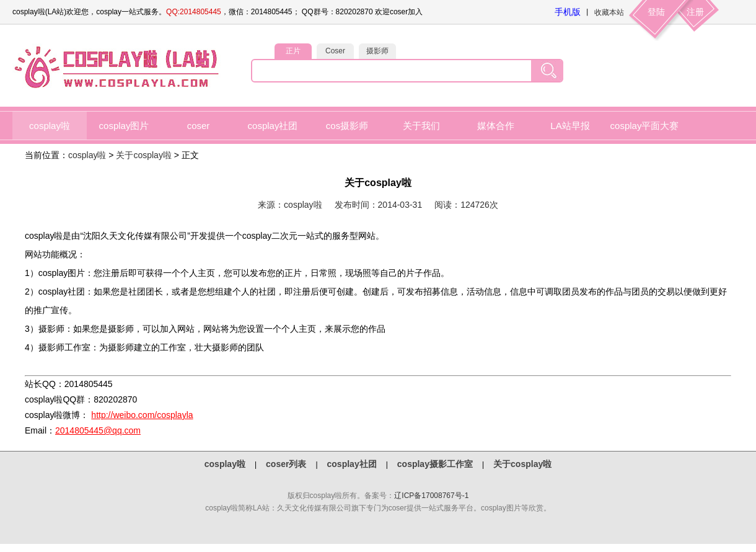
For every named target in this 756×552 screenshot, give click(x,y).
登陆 (656, 12)
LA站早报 (570, 126)
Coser (335, 51)
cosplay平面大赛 (645, 126)
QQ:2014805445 (194, 12)
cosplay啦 (50, 126)
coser (199, 126)
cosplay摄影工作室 (435, 464)
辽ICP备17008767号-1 (431, 496)
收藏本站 (609, 12)
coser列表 (286, 464)
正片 (293, 51)
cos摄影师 (347, 126)
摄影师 (377, 51)
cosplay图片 (124, 126)
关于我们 (421, 126)
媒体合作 (496, 126)
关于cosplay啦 (143, 155)
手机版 (568, 12)
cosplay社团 (273, 126)
